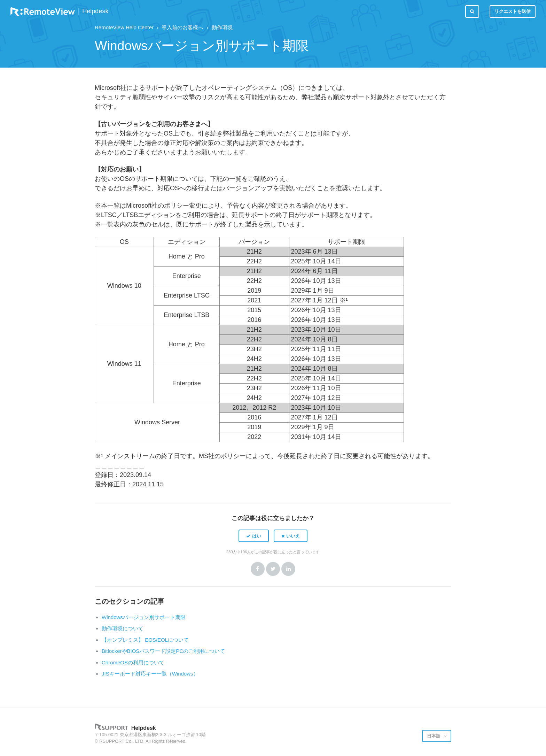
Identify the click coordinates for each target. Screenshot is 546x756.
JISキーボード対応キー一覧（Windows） (150, 674)
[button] (254, 536)
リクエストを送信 (513, 11)
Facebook (258, 569)
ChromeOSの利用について (133, 662)
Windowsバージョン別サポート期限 (144, 617)
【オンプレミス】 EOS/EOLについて (145, 640)
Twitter (273, 569)
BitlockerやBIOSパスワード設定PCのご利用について (163, 651)
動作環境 (222, 27)
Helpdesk (95, 11)
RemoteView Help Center (124, 27)
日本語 (434, 736)
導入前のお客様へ (182, 27)
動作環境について (123, 628)
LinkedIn (288, 569)
